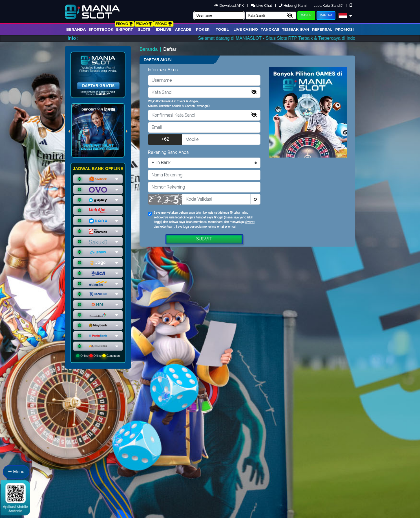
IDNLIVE (164, 29)
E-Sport (125, 29)
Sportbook (101, 29)
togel (222, 29)
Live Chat (262, 5)
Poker (203, 29)
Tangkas (270, 29)
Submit (204, 239)
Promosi (344, 29)
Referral (322, 29)
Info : (73, 38)
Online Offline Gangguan (98, 356)
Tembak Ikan (296, 29)
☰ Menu (16, 472)
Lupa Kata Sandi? (329, 5)
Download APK (230, 5)
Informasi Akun (163, 70)
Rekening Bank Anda (168, 153)
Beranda (76, 29)
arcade (183, 29)
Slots (144, 29)
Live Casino (246, 29)
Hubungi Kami (293, 5)
